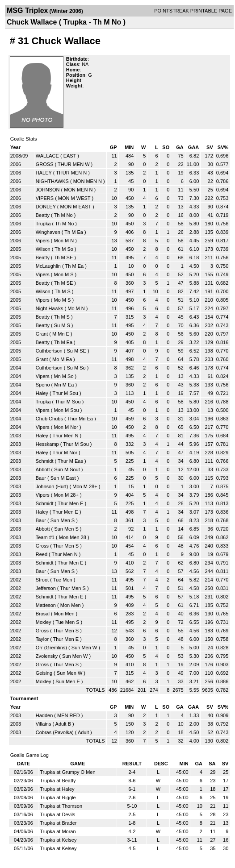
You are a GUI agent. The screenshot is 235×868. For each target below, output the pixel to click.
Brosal (43, 614)
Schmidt (45, 461)
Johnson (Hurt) (52, 486)
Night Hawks (50, 308)
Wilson (43, 249)
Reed (42, 554)
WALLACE (47, 156)
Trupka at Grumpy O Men (67, 772)
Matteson (46, 605)
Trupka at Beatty (58, 781)
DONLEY (46, 207)
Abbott (43, 469)
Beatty (43, 215)
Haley (42, 393)
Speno (43, 385)
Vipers (43, 241)
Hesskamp (47, 444)
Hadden (44, 715)
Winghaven (48, 232)
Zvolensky (47, 656)
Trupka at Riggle (58, 797)
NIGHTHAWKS (52, 181)
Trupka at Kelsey (58, 840)
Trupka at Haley (57, 789)
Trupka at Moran (58, 831)
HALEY (44, 173)
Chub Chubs (49, 419)
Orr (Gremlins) (51, 648)
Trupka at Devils (57, 814)
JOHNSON (48, 190)
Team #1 (45, 537)
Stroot (42, 580)
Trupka (43, 224)
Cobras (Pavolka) (55, 732)
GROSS (45, 164)
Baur (41, 478)
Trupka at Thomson (61, 806)
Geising (44, 673)
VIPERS (45, 198)
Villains (44, 724)
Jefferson (46, 588)
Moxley (44, 622)
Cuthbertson (49, 351)
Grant (42, 334)
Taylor (42, 639)
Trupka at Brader (58, 823)
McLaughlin (48, 266)
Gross (42, 546)
